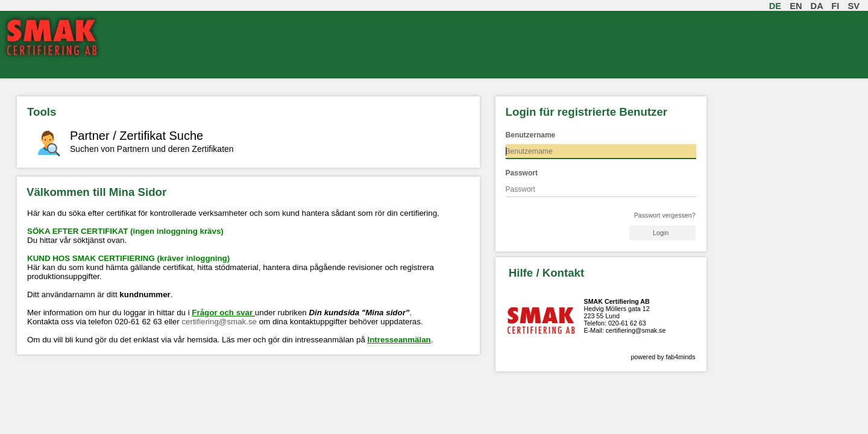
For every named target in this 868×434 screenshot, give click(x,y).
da (819, 6)
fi (838, 6)
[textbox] (601, 152)
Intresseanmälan (399, 340)
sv (856, 6)
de (778, 6)
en (798, 6)
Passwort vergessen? (665, 215)
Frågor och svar (222, 313)
